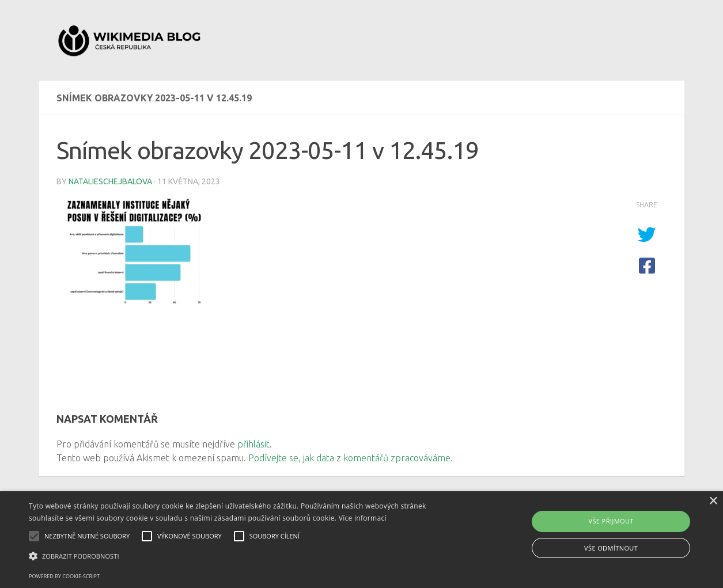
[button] (245, 556)
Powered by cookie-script (64, 576)
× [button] (713, 501)
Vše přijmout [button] (611, 521)
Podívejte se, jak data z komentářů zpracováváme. (351, 458)
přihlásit (253, 444)
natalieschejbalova (110, 181)
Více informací (363, 518)
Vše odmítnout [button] (611, 548)
